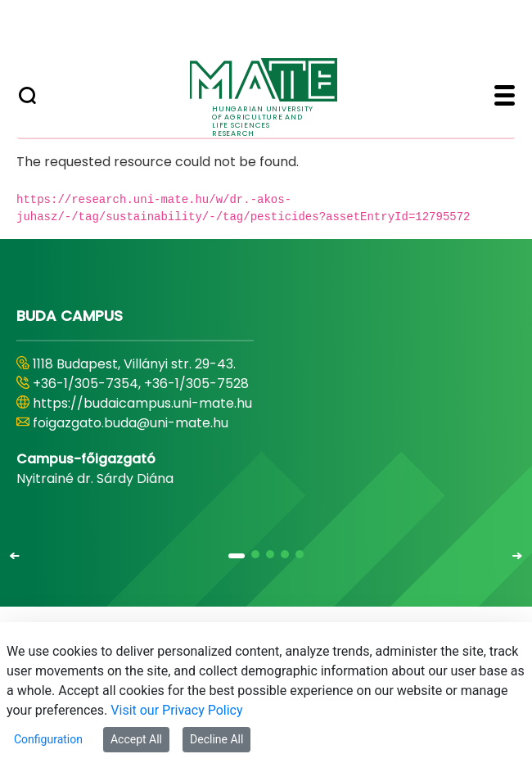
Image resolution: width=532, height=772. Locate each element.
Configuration (48, 739)
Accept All (136, 739)
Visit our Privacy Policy (176, 710)
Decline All (216, 739)
